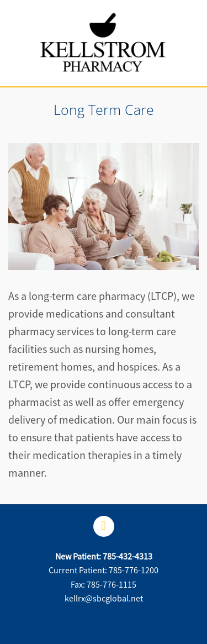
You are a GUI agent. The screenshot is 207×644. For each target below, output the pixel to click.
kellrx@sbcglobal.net (104, 599)
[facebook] (104, 526)
